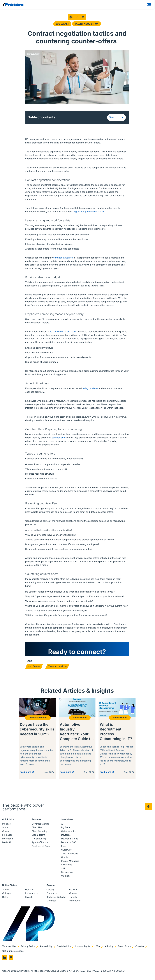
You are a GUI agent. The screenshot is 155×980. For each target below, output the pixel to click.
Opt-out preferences (13, 952)
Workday (66, 876)
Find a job (7, 836)
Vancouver (75, 901)
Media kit (7, 843)
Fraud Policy (124, 947)
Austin (6, 890)
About (5, 828)
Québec (73, 894)
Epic (63, 847)
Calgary (50, 890)
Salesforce (67, 865)
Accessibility (46, 947)
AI (62, 824)
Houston (30, 890)
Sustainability (64, 947)
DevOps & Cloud (70, 839)
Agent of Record (40, 843)
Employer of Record (42, 847)
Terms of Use (9, 947)
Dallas (5, 898)
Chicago (7, 894)
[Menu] (150, 5)
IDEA (97, 947)
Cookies (140, 947)
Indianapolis (31, 894)
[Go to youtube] (11, 958)
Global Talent (38, 836)
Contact (6, 832)
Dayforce (66, 836)
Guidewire (66, 850)
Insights (6, 824)
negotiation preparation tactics (89, 211)
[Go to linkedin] (5, 958)
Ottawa (73, 890)
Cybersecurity (68, 832)
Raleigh (29, 898)
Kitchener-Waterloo (56, 898)
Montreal (51, 901)
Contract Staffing (41, 824)
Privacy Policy (28, 947)
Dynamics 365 (69, 843)
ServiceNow (67, 873)
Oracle (64, 858)
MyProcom (8, 839)
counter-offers (59, 438)
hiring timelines (90, 388)
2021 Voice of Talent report (63, 332)
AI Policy (109, 947)
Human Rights (83, 947)
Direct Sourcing (40, 832)
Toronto (73, 898)
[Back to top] (149, 807)
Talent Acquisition (87, 24)
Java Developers (70, 854)
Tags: (29, 661)
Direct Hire (37, 828)
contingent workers (63, 258)
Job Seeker (62, 24)
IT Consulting (39, 839)
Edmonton (52, 894)
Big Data (65, 828)
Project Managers (70, 862)
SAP (63, 869)
